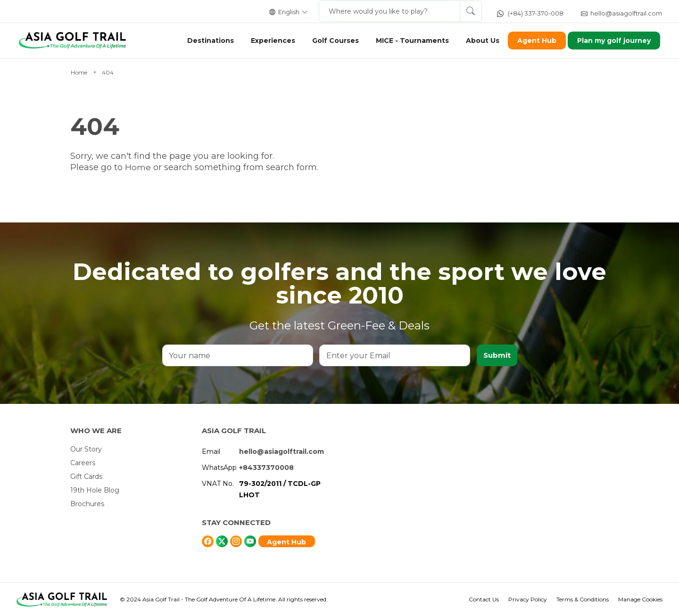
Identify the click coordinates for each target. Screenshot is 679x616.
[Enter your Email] (395, 355)
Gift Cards (86, 476)
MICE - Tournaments (408, 41)
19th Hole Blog (95, 490)
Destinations (206, 41)
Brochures (87, 504)
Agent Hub (533, 41)
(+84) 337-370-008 (530, 13)
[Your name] (238, 355)
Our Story (86, 449)
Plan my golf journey (610, 41)
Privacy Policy (528, 599)
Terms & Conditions (583, 599)
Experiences (269, 41)
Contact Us (484, 599)
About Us (478, 41)
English (289, 12)
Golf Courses (331, 41)
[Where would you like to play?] (389, 11)
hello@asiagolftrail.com (621, 13)
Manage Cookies (640, 599)
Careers (83, 463)
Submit (497, 355)
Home (139, 167)
